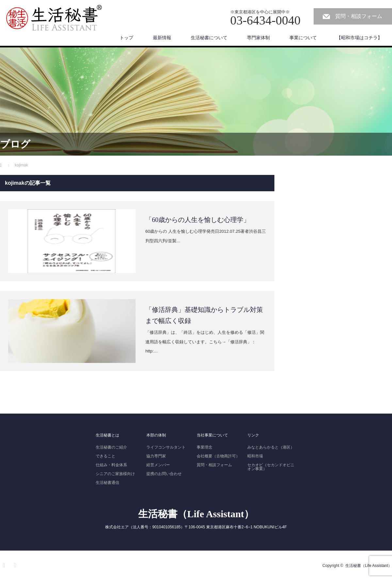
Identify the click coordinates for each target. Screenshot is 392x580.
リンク (253, 435)
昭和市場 (255, 456)
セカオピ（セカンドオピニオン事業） (271, 467)
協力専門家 (156, 456)
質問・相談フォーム (359, 16)
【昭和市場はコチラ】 (359, 38)
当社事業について (212, 435)
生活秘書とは (107, 435)
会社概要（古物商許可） (218, 456)
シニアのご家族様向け (115, 474)
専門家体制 (258, 38)
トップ (126, 38)
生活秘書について (209, 38)
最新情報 (162, 38)
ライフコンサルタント (166, 447)
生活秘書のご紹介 (111, 447)
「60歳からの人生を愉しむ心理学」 (198, 220)
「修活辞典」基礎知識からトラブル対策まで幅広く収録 (204, 315)
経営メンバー (158, 465)
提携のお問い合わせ (164, 474)
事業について (303, 38)
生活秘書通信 (107, 483)
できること (106, 456)
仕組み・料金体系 (111, 465)
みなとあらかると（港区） (271, 447)
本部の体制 (156, 435)
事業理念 (204, 447)
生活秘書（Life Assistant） (196, 514)
